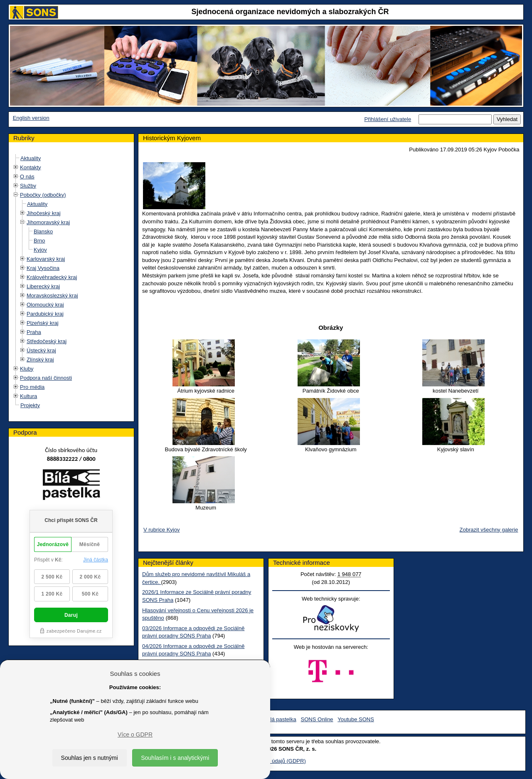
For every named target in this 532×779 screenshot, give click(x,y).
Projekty (30, 405)
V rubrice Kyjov (161, 530)
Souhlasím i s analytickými (175, 758)
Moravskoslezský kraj (52, 296)
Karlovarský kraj (46, 259)
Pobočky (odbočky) (43, 195)
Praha (34, 332)
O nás (27, 177)
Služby (28, 186)
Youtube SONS (356, 719)
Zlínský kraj (40, 360)
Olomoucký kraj (45, 305)
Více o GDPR (135, 734)
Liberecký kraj (43, 286)
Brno (39, 241)
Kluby (27, 369)
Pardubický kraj (45, 314)
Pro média (32, 387)
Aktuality (31, 158)
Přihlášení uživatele (388, 119)
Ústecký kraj (41, 350)
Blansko (43, 231)
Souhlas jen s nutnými (90, 758)
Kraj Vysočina (43, 268)
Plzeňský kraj (43, 323)
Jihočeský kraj (44, 213)
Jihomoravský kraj (48, 222)
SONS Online (317, 719)
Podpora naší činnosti (46, 378)
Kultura (28, 396)
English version (31, 118)
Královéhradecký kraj (52, 277)
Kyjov (40, 250)
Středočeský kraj (47, 341)
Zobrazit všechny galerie (489, 530)
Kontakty (31, 167)
